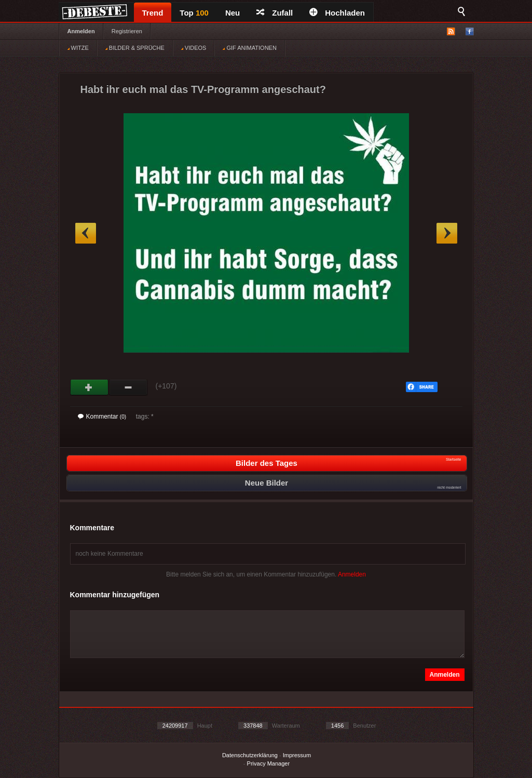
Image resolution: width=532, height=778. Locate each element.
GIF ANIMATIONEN (249, 48)
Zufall (275, 13)
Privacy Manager (269, 763)
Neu (233, 13)
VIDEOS (194, 48)
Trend (153, 13)
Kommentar (102, 417)
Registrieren (127, 31)
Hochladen (337, 13)
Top (194, 13)
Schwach (128, 387)
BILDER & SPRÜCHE (135, 48)
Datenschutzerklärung (250, 755)
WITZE (78, 48)
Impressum (297, 755)
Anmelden (81, 31)
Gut (90, 387)
